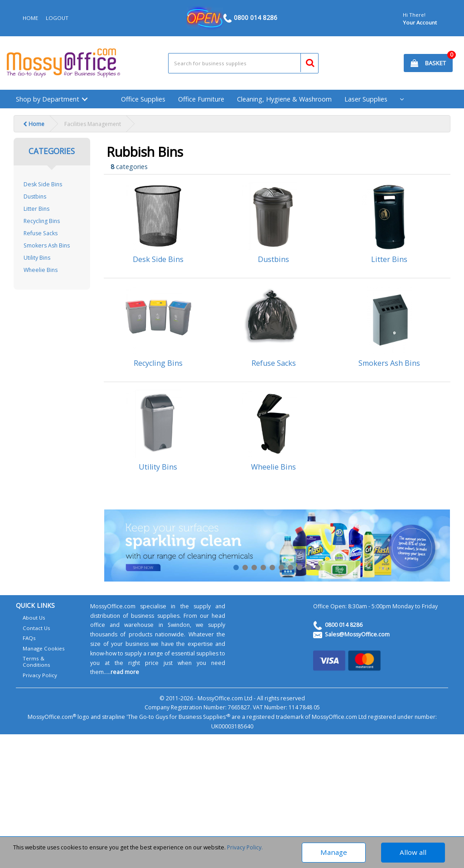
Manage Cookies (44, 648)
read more (125, 672)
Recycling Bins (42, 221)
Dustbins (35, 196)
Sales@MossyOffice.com (357, 634)
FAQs (29, 638)
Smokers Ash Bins (47, 245)
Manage (334, 852)
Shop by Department (48, 99)
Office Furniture (201, 99)
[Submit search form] (306, 62)
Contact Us (36, 628)
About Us (34, 618)
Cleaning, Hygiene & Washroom (284, 99)
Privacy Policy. (245, 847)
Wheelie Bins (41, 270)
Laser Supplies (366, 99)
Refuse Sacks (41, 233)
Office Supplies (143, 99)
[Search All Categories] (243, 63)
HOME (30, 18)
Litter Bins (36, 209)
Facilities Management (93, 124)
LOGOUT (57, 18)
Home (34, 124)
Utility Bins (37, 258)
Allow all (413, 852)
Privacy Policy (40, 675)
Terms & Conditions (36, 662)
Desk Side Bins (43, 184)
